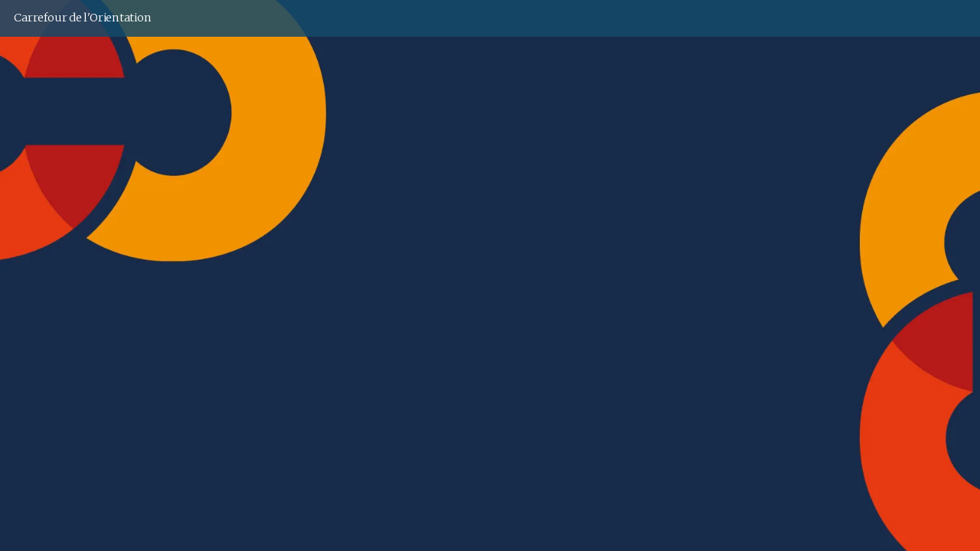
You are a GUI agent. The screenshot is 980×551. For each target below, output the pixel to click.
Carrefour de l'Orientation (82, 18)
